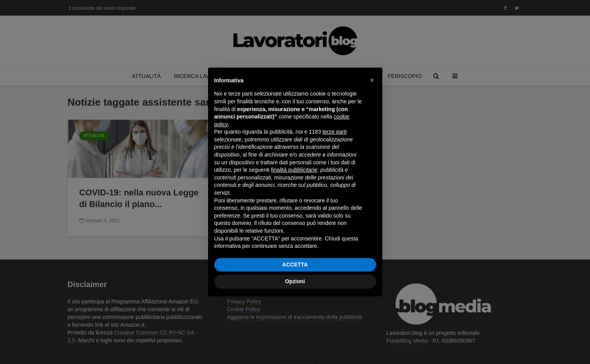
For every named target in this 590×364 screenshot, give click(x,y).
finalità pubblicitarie (294, 170)
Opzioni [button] (295, 281)
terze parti (334, 132)
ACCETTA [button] (295, 265)
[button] (372, 80)
